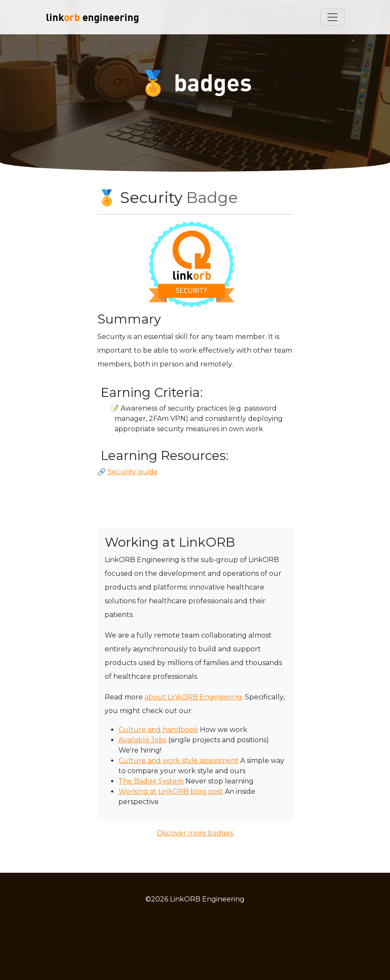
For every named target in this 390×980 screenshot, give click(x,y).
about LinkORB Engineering (193, 697)
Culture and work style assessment (178, 761)
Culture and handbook (158, 730)
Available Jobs (142, 740)
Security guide (133, 472)
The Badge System (151, 781)
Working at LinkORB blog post (171, 791)
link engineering (92, 17)
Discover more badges (195, 833)
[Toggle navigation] (333, 17)
